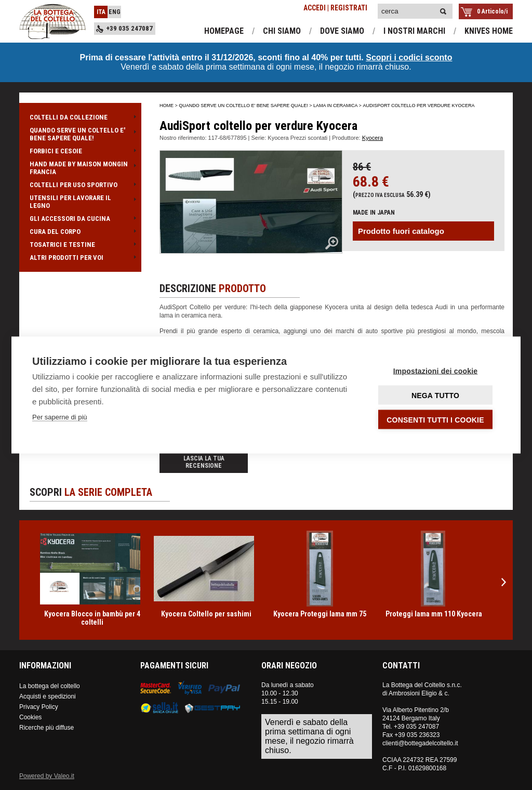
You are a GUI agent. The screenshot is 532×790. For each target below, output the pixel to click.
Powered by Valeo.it (47, 776)
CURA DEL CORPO (80, 232)
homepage (224, 31)
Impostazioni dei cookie (436, 371)
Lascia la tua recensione (204, 462)
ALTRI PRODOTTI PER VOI (80, 258)
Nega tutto (435, 396)
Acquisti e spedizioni (48, 696)
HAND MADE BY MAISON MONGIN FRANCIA (80, 168)
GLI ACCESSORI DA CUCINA (80, 219)
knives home (489, 31)
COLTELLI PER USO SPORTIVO (80, 185)
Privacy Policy (39, 707)
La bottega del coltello (50, 686)
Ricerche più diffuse (46, 728)
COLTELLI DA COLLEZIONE (80, 117)
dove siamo (342, 31)
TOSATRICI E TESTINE (80, 245)
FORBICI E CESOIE (80, 151)
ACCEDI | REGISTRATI (335, 8)
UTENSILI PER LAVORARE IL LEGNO (80, 202)
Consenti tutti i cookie (435, 420)
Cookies (30, 717)
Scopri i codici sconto (409, 57)
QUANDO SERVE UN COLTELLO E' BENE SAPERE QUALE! (80, 134)
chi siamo (282, 31)
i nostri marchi (414, 31)
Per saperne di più (60, 417)
